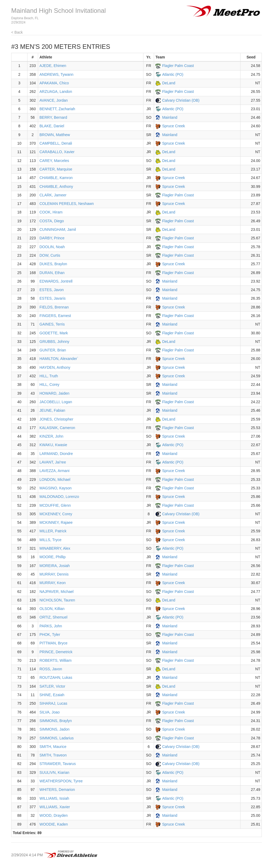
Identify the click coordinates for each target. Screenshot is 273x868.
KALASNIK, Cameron (57, 428)
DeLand (169, 83)
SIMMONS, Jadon (55, 729)
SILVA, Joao (50, 712)
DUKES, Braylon (53, 264)
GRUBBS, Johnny (54, 342)
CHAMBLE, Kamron (56, 178)
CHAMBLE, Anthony (56, 187)
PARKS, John (51, 626)
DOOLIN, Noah (52, 247)
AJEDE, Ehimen (53, 66)
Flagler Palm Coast (178, 66)
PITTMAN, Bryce (53, 643)
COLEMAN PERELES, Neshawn (67, 204)
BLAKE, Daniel (52, 126)
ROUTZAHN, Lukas (56, 677)
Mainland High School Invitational (59, 11)
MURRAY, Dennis (54, 574)
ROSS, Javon (51, 669)
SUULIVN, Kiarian (54, 772)
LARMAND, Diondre (56, 454)
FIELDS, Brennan (54, 307)
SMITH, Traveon (53, 755)
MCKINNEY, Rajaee (56, 522)
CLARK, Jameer (53, 195)
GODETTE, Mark (54, 333)
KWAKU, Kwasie (53, 445)
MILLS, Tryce (50, 540)
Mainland (170, 117)
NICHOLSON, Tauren (57, 600)
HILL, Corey (49, 385)
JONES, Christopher (56, 419)
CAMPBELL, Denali (56, 143)
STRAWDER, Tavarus (58, 764)
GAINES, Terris (52, 324)
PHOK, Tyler (50, 635)
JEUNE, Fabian (52, 410)
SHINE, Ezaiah (52, 695)
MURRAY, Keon (53, 583)
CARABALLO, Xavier (57, 152)
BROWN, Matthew (55, 135)
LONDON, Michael (55, 479)
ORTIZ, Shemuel (53, 617)
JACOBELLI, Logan (56, 402)
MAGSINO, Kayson (56, 488)
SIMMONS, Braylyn (56, 721)
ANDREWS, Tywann (56, 74)
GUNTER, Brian (53, 350)
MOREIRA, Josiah (55, 566)
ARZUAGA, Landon (56, 92)
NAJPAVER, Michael (57, 592)
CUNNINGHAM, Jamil (58, 229)
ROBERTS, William (55, 660)
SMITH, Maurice (53, 747)
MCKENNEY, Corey (56, 514)
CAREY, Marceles (54, 161)
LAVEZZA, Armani (55, 471)
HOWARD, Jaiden (54, 393)
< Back (17, 32)
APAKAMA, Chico (54, 83)
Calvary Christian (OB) (181, 100)
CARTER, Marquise (56, 169)
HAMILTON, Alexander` (59, 359)
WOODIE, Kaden (54, 824)
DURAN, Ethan (52, 273)
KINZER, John (51, 436)
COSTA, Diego (52, 221)
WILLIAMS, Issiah (54, 798)
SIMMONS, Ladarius (57, 738)
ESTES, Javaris (53, 298)
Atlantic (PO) (173, 74)
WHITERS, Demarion (57, 790)
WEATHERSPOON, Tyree (61, 781)
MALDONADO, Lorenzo (59, 497)
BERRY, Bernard (53, 117)
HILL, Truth (49, 376)
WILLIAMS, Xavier (55, 807)
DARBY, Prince (52, 238)
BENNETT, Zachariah (57, 109)
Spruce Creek (174, 126)
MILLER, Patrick (53, 531)
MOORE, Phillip (53, 557)
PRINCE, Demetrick (56, 652)
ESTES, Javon (52, 290)
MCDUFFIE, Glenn (55, 505)
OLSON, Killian (52, 609)
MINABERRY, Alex (55, 548)
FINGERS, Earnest (55, 316)
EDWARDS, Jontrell (56, 281)
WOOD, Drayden (54, 815)
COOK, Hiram (51, 212)
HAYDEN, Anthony (55, 367)
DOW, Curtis (50, 255)
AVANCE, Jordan (54, 100)
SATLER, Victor (52, 686)
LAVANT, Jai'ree (53, 462)
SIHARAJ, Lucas (53, 703)
